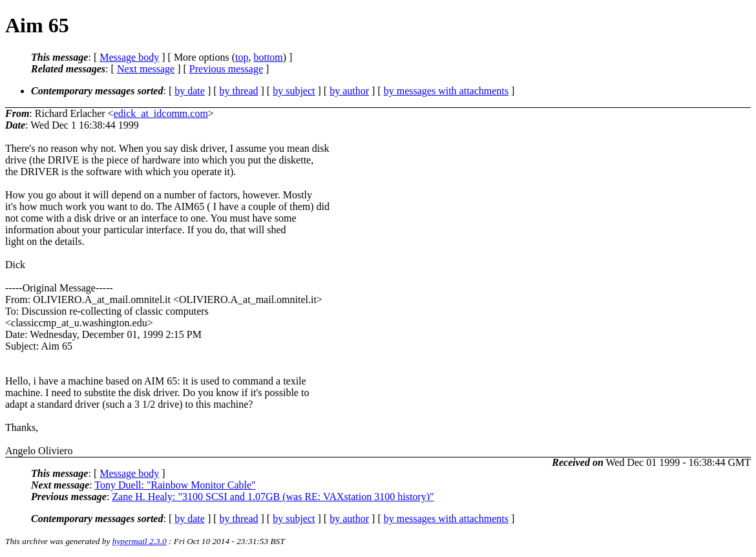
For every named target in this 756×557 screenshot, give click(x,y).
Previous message (226, 69)
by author (349, 91)
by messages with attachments (446, 91)
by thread (239, 91)
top (242, 57)
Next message (146, 69)
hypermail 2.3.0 (140, 541)
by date (190, 91)
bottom (268, 57)
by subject (294, 91)
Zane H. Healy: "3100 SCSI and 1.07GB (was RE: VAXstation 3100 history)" (273, 497)
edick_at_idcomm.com (161, 113)
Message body (129, 57)
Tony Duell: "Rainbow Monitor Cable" (175, 485)
